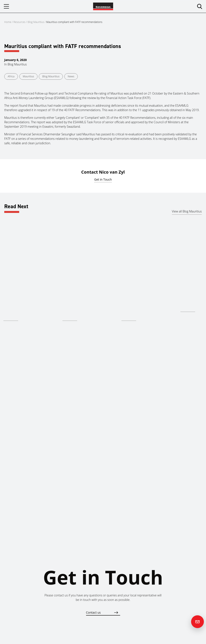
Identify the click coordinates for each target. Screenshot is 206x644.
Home (8, 22)
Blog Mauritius (36, 22)
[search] (200, 6)
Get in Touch (103, 179)
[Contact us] (197, 622)
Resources (20, 22)
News (71, 76)
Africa (11, 76)
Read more (11, 318)
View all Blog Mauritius (187, 211)
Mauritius (28, 76)
